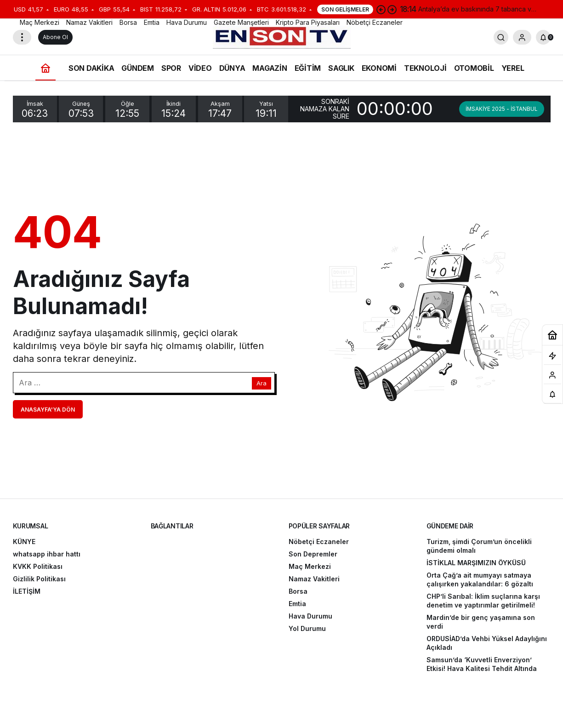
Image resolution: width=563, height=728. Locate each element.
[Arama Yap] (501, 37)
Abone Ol (55, 37)
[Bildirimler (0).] (543, 37)
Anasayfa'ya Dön (48, 410)
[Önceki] (381, 9)
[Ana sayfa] (45, 68)
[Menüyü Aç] (22, 37)
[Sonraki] (392, 9)
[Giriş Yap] (522, 37)
